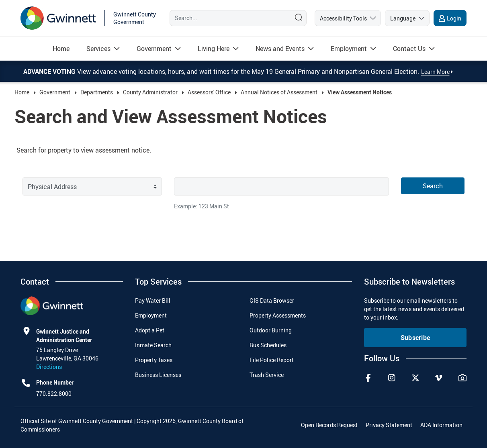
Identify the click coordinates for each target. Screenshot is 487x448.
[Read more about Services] (98, 49)
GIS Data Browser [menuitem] (272, 300)
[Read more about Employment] (349, 49)
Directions (49, 367)
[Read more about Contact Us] (409, 49)
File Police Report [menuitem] (272, 360)
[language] (407, 18)
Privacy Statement (389, 425)
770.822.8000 (54, 394)
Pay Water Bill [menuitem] (153, 300)
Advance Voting (50, 71)
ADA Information (441, 425)
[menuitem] (61, 49)
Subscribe (415, 338)
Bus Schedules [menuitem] (268, 345)
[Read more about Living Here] (214, 49)
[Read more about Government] (154, 49)
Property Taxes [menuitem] (154, 360)
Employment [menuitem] (151, 315)
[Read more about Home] (61, 49)
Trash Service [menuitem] (267, 375)
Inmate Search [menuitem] (153, 345)
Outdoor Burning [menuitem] (271, 330)
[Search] (228, 18)
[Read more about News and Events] (280, 49)
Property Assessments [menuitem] (278, 315)
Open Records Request (329, 425)
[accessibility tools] (348, 18)
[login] (450, 18)
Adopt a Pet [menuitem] (150, 330)
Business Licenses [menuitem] (158, 375)
